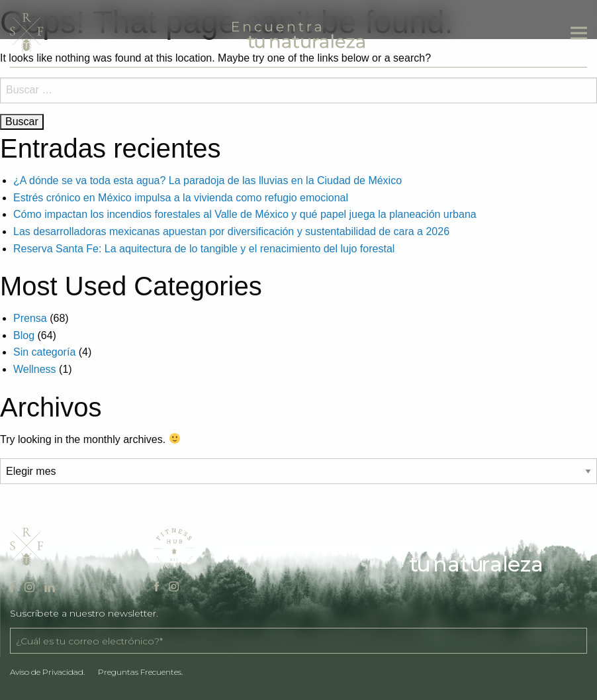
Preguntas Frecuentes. (140, 672)
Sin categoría (44, 352)
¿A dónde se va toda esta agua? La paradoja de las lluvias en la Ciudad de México (207, 180)
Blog (24, 335)
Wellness (35, 369)
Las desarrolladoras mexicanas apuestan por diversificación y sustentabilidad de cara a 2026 (231, 231)
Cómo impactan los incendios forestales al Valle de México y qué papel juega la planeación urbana (245, 214)
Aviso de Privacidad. (47, 672)
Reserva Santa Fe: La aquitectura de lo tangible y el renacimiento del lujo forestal (204, 249)
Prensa (30, 318)
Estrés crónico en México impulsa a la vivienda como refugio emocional (181, 198)
